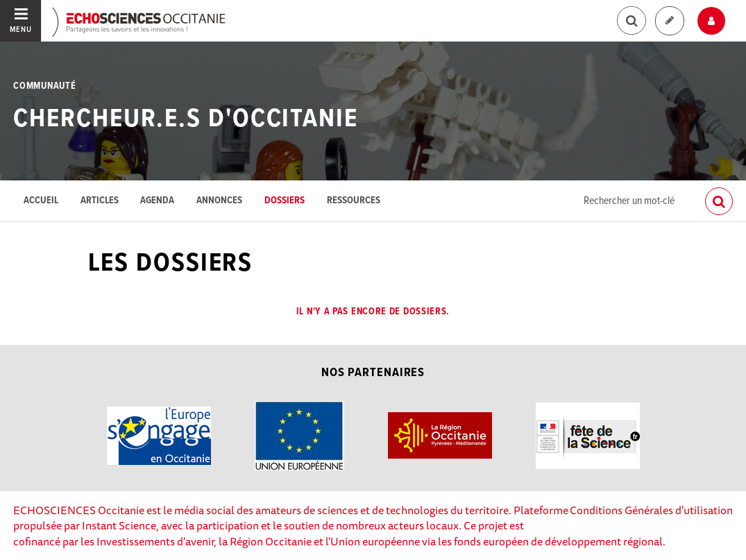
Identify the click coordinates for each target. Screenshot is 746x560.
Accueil (41, 201)
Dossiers (285, 201)
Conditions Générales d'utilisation (651, 510)
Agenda (157, 201)
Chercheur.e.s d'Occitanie (186, 119)
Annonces (219, 201)
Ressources (354, 201)
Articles (100, 201)
